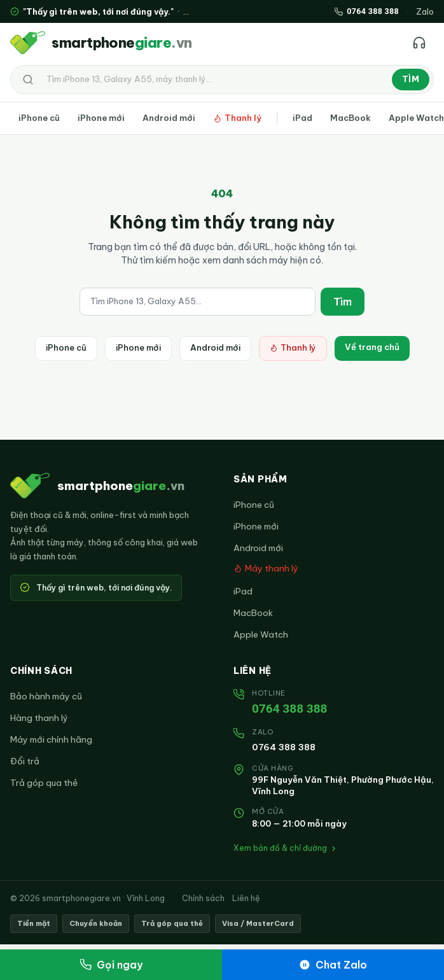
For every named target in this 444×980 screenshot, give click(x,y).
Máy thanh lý (266, 568)
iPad (302, 118)
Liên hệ (246, 898)
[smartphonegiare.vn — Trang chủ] (101, 43)
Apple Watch (261, 634)
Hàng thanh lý (39, 718)
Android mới (169, 118)
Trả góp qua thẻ (44, 783)
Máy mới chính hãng (51, 739)
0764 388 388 (289, 709)
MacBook (350, 118)
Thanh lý (237, 118)
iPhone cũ (39, 118)
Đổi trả (25, 761)
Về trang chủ (372, 347)
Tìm (411, 79)
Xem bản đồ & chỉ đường (286, 848)
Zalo (425, 11)
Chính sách (203, 898)
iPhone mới (101, 118)
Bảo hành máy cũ (46, 696)
